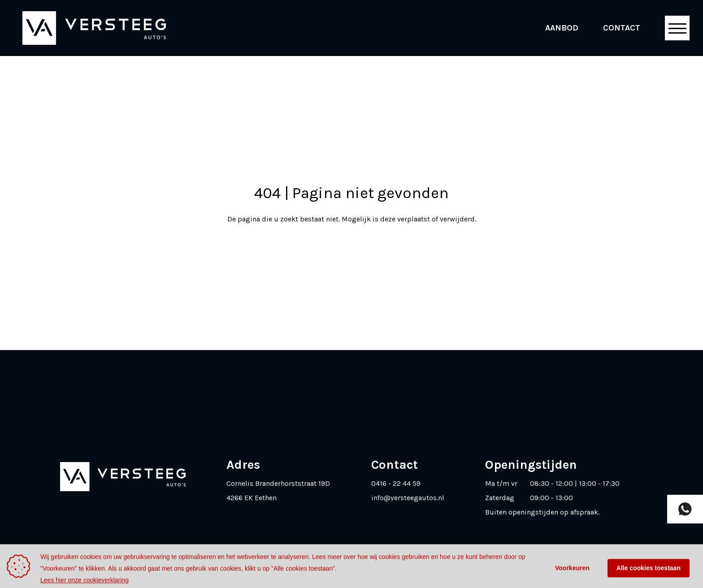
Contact (622, 28)
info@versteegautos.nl (408, 498)
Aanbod (562, 28)
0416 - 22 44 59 (396, 483)
